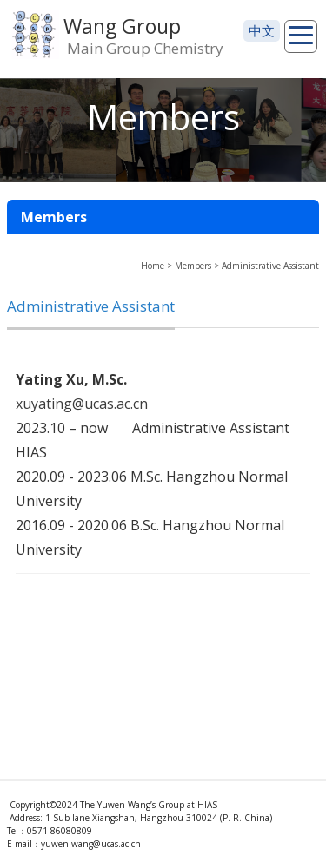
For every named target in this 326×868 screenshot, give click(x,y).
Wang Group (122, 26)
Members (193, 266)
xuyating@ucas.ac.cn (82, 404)
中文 (262, 30)
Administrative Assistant (270, 266)
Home (153, 266)
